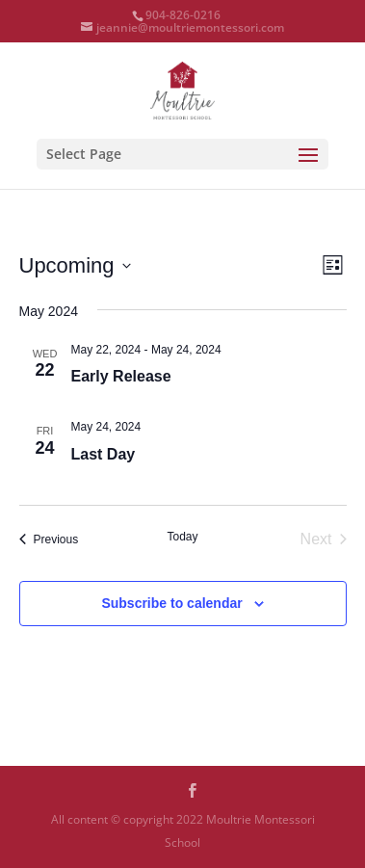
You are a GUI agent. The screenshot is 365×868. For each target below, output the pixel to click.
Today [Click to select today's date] (182, 537)
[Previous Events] (49, 539)
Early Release (121, 376)
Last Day (104, 454)
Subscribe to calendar (171, 603)
